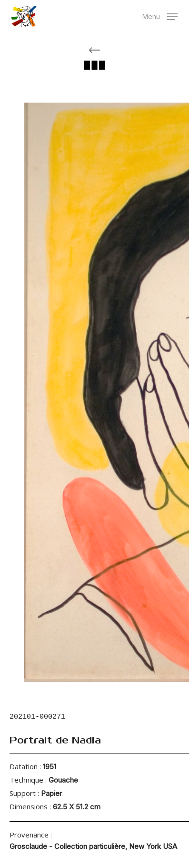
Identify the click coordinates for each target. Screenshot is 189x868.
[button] (160, 16)
